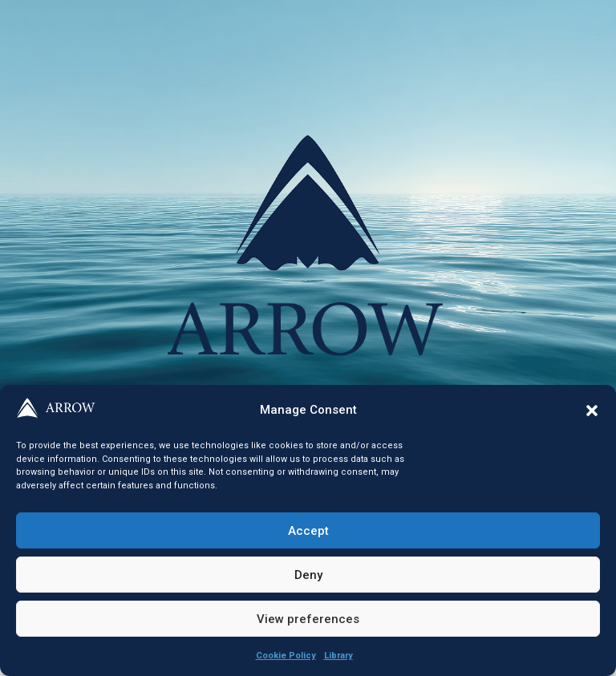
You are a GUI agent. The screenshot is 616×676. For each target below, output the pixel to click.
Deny (308, 575)
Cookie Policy (286, 656)
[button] (592, 411)
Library (338, 656)
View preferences (308, 619)
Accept (308, 531)
